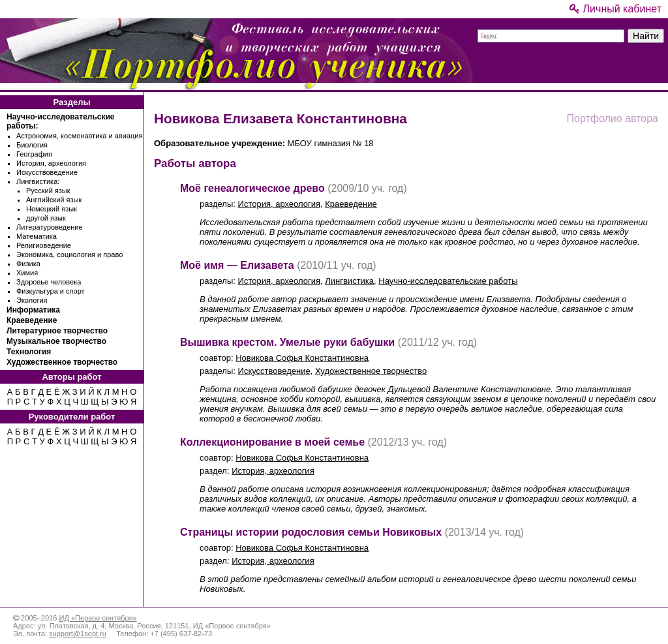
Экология (32, 300)
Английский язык (54, 200)
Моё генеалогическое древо (252, 188)
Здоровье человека (49, 282)
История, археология (51, 163)
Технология (29, 352)
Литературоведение (50, 227)
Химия (27, 273)
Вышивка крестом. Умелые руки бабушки (287, 342)
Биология (32, 145)
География (34, 154)
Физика (28, 264)
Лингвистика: (38, 181)
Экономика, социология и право (69, 254)
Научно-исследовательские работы (448, 281)
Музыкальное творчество (56, 341)
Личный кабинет (615, 9)
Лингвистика (349, 281)
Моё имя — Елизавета (237, 265)
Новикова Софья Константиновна (302, 358)
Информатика (33, 310)
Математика (37, 236)
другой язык (46, 218)
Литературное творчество (57, 331)
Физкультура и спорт (51, 291)
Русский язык (48, 191)
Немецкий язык (52, 209)
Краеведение (32, 320)
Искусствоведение (47, 172)
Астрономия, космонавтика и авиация (79, 136)
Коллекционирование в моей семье (272, 442)
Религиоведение (44, 245)
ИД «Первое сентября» (98, 618)
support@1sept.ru (78, 634)
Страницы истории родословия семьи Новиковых (311, 532)
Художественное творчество (62, 362)
